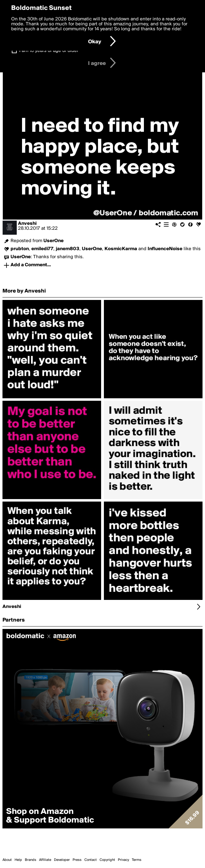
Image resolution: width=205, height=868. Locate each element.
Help (18, 860)
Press (77, 860)
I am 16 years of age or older (49, 51)
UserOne (53, 241)
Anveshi (27, 224)
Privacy (123, 860)
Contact (91, 860)
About (7, 860)
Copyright (107, 860)
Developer (62, 860)
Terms (137, 860)
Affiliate (45, 860)
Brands (31, 860)
